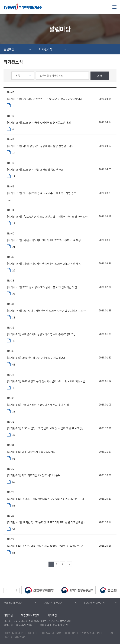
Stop (17, 590)
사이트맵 (52, 615)
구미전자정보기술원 (23, 7)
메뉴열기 (114, 7)
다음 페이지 (69, 564)
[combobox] (18, 49)
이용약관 (8, 615)
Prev (6, 590)
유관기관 (53, 603)
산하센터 (13, 603)
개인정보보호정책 (30, 615)
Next (12, 590)
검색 (100, 76)
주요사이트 (94, 603)
